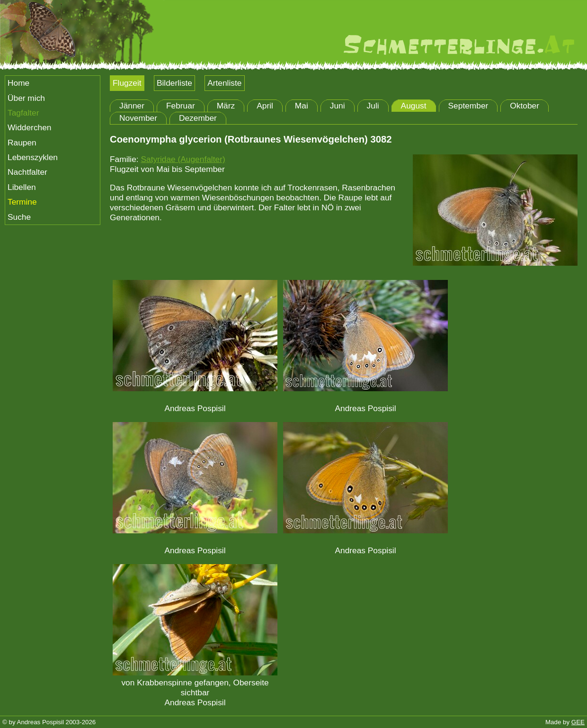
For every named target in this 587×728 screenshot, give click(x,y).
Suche (19, 217)
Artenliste (224, 83)
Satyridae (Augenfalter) (183, 159)
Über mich (26, 98)
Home (18, 83)
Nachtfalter (27, 172)
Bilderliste (174, 83)
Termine (22, 202)
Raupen (22, 143)
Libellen (22, 187)
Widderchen (29, 127)
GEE (578, 722)
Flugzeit (127, 83)
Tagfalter (23, 113)
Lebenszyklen (33, 157)
